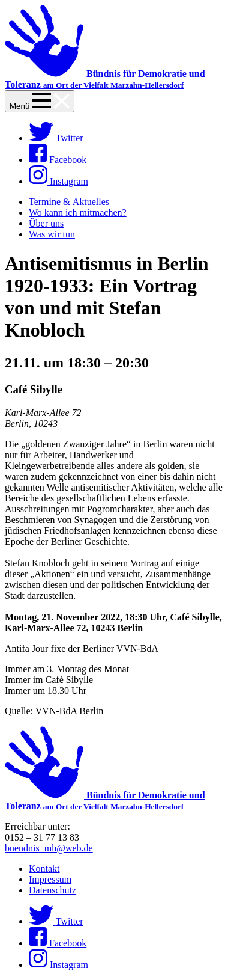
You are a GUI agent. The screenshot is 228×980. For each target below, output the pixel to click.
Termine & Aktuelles (69, 202)
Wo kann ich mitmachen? (78, 213)
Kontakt (44, 868)
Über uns (46, 223)
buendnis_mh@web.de (49, 848)
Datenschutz (52, 890)
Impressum (50, 879)
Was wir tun (52, 234)
